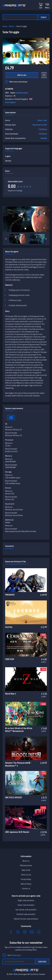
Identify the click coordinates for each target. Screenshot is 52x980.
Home (5, 26)
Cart (41, 8)
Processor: (9, 440)
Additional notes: (9, 521)
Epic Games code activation (26, 910)
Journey (9, 627)
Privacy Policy (26, 879)
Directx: (8, 488)
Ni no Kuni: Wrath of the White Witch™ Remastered (19, 730)
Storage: (8, 472)
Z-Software (43, 129)
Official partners (26, 866)
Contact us (26, 889)
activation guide (22, 93)
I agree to (14, 955)
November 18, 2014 (40, 125)
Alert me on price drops (18, 82)
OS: (6, 424)
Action (12, 26)
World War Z (10, 694)
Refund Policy (26, 884)
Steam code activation (26, 905)
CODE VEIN (10, 659)
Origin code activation (26, 900)
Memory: (9, 456)
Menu (47, 8)
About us (26, 861)
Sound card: (10, 504)
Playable (44, 138)
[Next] (46, 239)
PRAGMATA (10, 595)
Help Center (26, 870)
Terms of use (26, 875)
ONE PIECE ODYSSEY (14, 797)
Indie (45, 120)
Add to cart (22, 75)
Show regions (10, 102)
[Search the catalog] (20, 17)
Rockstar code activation (26, 914)
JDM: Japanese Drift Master (17, 832)
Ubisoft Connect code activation (26, 919)
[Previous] (6, 239)
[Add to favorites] (44, 75)
